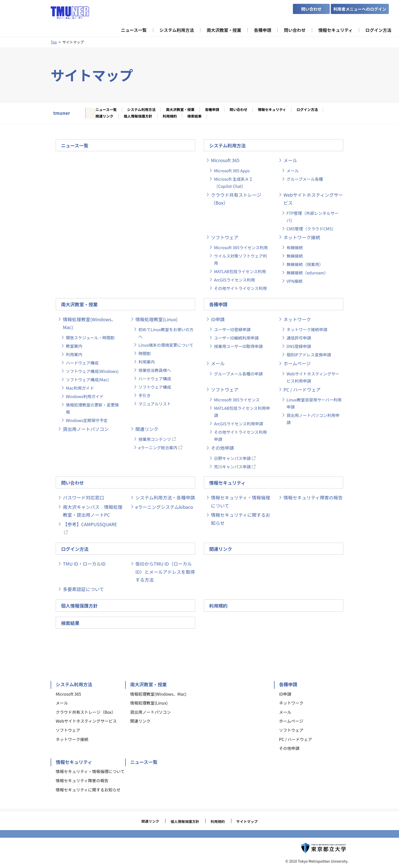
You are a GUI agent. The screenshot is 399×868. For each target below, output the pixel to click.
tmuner (62, 113)
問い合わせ (238, 110)
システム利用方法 (141, 110)
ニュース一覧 (106, 110)
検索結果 (194, 116)
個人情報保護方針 (138, 116)
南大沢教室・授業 (180, 110)
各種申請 (212, 110)
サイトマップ (247, 821)
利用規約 (170, 116)
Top (54, 42)
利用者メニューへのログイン (360, 9)
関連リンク (104, 116)
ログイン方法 (307, 110)
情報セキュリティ (272, 110)
